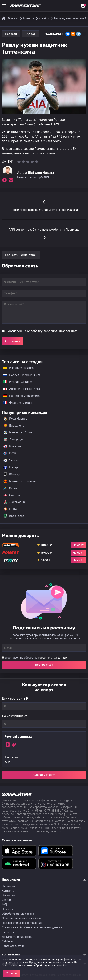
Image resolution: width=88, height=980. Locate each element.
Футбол (30, 34)
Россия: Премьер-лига (20, 375)
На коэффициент (15, 716)
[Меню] (4, 6)
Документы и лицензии (17, 937)
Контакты (8, 891)
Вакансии (8, 895)
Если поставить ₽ (15, 699)
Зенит (10, 488)
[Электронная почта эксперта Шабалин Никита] (11, 180)
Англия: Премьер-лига (20, 389)
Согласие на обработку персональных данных (32, 928)
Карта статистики (14, 946)
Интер (11, 467)
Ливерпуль (14, 440)
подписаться (44, 665)
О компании (10, 886)
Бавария (12, 447)
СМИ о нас (9, 941)
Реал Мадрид (15, 419)
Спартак (12, 495)
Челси (11, 460)
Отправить (12, 341)
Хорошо (11, 974)
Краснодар (14, 516)
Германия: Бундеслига (20, 396)
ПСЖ (10, 453)
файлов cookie (57, 966)
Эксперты (8, 932)
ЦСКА (10, 509)
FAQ (4, 904)
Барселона (14, 426)
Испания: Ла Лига (19, 368)
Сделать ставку (44, 775)
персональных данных (60, 331)
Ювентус (12, 474)
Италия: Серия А (16, 382)
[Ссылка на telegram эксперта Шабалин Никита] (4, 180)
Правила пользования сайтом (21, 918)
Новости (11, 34)
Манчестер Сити (18, 433)
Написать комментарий (21, 255)
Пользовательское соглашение (22, 923)
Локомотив (14, 502)
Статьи (6, 900)
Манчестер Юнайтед (20, 481)
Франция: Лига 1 (16, 403)
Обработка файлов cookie (18, 914)
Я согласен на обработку (41, 331)
